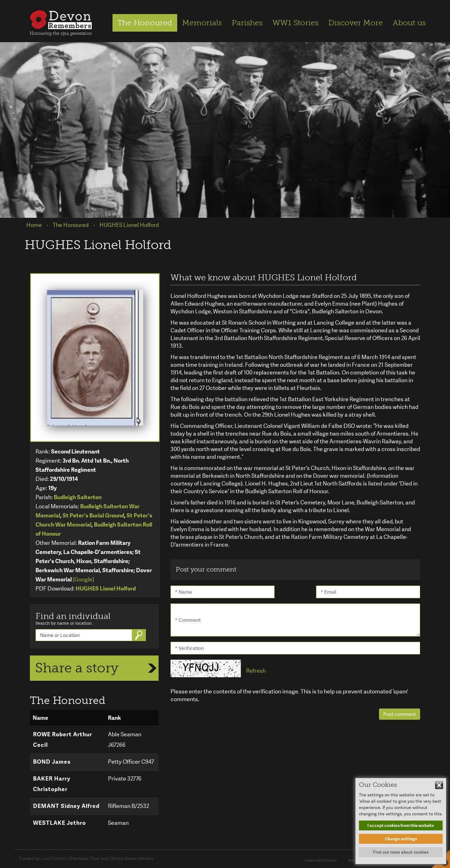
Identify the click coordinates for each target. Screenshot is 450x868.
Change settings (401, 839)
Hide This (439, 785)
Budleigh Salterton (78, 497)
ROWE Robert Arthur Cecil (63, 740)
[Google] (83, 579)
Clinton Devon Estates (131, 859)
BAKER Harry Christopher (52, 784)
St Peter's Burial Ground (93, 515)
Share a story (77, 668)
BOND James (52, 762)
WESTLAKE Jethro (59, 823)
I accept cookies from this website (401, 825)
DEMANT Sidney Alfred (66, 806)
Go (140, 635)
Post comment (400, 714)
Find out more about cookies (401, 852)
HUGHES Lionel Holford (106, 589)
